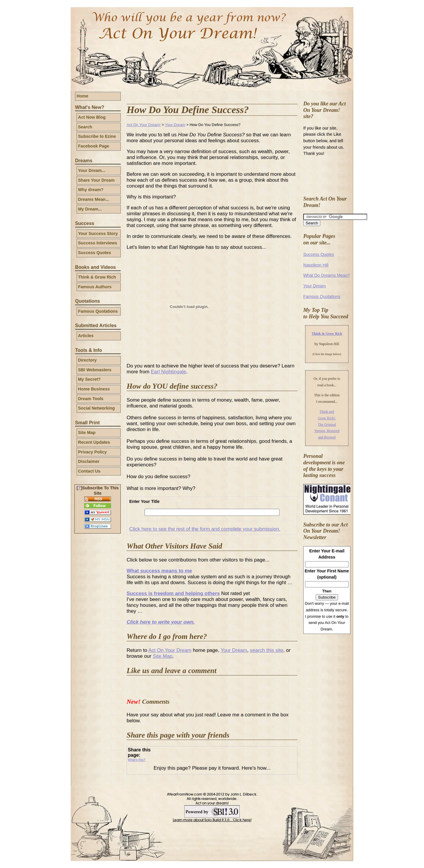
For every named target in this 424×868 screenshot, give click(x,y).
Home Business (94, 389)
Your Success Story (98, 233)
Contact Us (89, 471)
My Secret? (89, 379)
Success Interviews (98, 243)
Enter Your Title (144, 501)
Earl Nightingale (168, 372)
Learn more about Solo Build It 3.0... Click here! (212, 820)
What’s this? (137, 760)
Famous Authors (95, 287)
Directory (87, 360)
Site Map (87, 433)
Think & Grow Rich (97, 277)
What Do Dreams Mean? (327, 275)
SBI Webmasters (95, 370)
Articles (86, 336)
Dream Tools (91, 399)
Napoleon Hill (316, 265)
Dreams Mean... (94, 199)
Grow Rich (334, 334)
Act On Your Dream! (144, 125)
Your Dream (175, 125)
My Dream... (90, 209)
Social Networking (96, 408)
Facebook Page (94, 146)
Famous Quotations (98, 311)
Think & (318, 334)
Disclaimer (89, 461)
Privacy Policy (92, 452)
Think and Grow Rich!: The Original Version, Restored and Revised (327, 424)
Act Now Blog (92, 117)
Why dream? (91, 190)
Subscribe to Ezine (97, 136)
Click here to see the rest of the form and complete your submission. (205, 529)
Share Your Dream (96, 180)
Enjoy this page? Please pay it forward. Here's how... (212, 768)
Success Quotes (95, 253)
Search (85, 127)
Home (82, 96)
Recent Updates (94, 442)
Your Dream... (92, 170)
